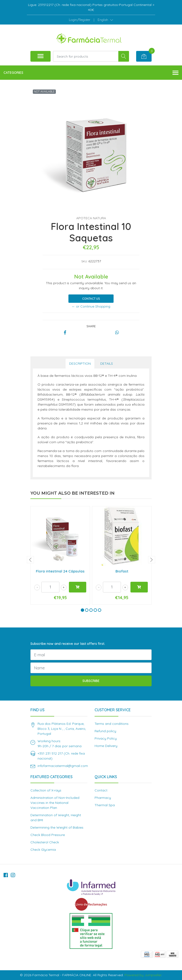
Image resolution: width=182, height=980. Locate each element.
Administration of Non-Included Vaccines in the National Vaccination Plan (55, 803)
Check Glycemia (43, 850)
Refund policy (105, 731)
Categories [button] (91, 73)
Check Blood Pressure (48, 835)
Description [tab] (80, 363)
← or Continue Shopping (91, 306)
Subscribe (91, 681)
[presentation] (30, 560)
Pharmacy (103, 798)
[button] (105, 20)
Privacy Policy (106, 738)
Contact (101, 790)
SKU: (84, 261)
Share (91, 326)
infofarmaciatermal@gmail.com (63, 766)
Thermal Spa (105, 805)
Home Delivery (106, 746)
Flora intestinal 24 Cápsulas (60, 571)
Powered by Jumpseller (143, 975)
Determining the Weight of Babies (57, 827)
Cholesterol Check (45, 842)
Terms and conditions (112, 724)
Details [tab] (107, 363)
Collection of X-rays (46, 790)
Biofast (122, 571)
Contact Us (91, 299)
